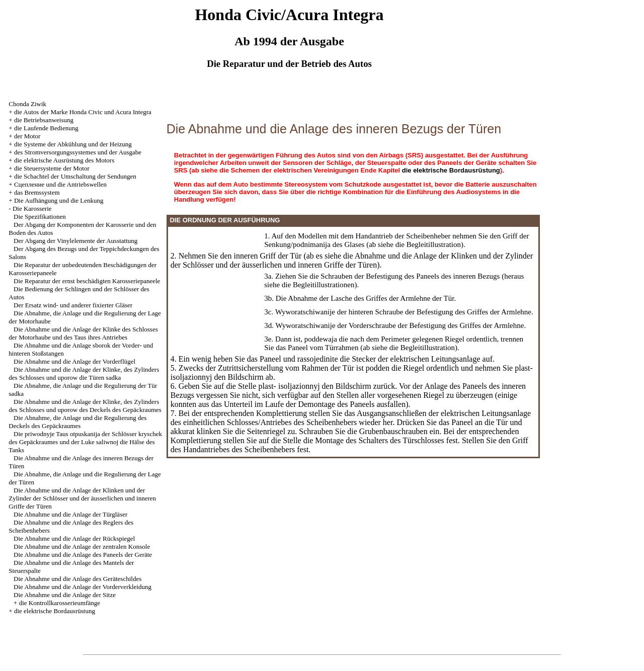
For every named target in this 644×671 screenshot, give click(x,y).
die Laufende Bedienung (46, 128)
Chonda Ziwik (27, 104)
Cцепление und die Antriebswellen (60, 184)
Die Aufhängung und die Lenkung (59, 200)
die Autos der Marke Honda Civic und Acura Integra (83, 112)
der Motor (27, 136)
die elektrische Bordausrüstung (55, 611)
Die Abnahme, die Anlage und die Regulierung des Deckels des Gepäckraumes (77, 422)
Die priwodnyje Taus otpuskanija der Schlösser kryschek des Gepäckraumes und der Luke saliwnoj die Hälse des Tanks (85, 442)
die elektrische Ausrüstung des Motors (64, 160)
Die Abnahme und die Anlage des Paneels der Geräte (83, 555)
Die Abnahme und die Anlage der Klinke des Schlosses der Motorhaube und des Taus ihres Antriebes (83, 333)
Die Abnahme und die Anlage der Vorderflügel (74, 361)
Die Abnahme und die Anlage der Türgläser (70, 514)
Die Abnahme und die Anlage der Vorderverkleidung (83, 587)
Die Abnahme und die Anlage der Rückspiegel (74, 538)
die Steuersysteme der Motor (52, 168)
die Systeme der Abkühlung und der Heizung (73, 144)
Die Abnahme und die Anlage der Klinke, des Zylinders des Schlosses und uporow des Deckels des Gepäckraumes (85, 406)
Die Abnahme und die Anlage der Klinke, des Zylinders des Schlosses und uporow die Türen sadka (84, 373)
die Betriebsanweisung (44, 120)
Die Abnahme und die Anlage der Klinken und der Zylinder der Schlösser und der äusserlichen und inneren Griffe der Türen (82, 498)
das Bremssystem (37, 192)
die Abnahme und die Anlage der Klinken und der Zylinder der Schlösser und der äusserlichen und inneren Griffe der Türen (352, 260)
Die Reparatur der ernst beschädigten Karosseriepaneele (87, 281)
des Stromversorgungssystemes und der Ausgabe (78, 152)
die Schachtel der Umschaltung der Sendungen (75, 176)
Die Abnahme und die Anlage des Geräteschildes (77, 579)
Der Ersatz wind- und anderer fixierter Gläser (73, 305)
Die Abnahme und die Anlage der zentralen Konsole (82, 547)
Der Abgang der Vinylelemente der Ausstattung (75, 241)
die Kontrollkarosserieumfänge (60, 603)
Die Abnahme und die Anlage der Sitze (65, 595)
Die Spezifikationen (40, 217)
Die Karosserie (32, 208)
